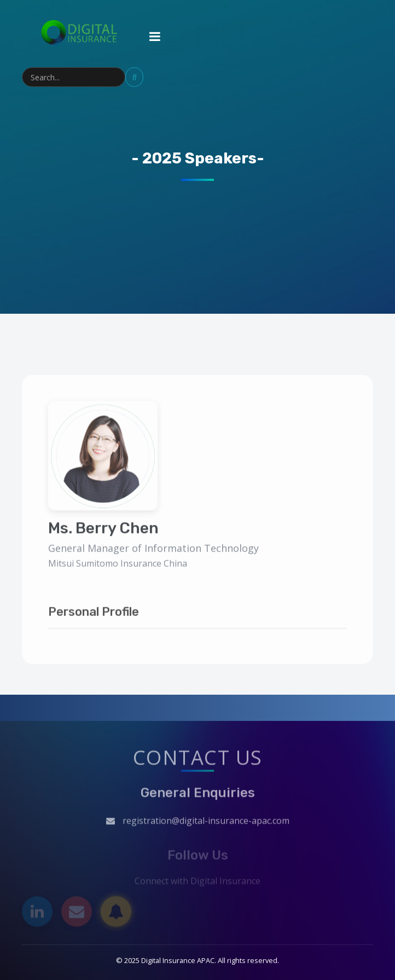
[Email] (77, 913)
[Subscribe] (116, 913)
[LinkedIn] (37, 913)
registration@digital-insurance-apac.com (206, 823)
